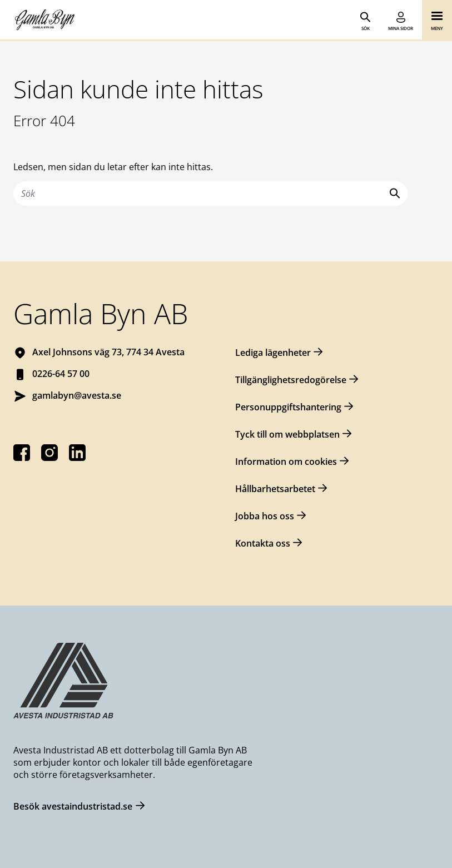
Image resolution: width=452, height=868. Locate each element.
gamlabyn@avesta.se (77, 395)
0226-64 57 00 (61, 374)
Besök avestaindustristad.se (73, 806)
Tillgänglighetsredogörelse (291, 380)
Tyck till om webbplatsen (287, 434)
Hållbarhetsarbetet (275, 489)
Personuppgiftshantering (288, 407)
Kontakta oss (263, 543)
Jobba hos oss (265, 516)
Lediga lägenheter (273, 353)
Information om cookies (286, 462)
